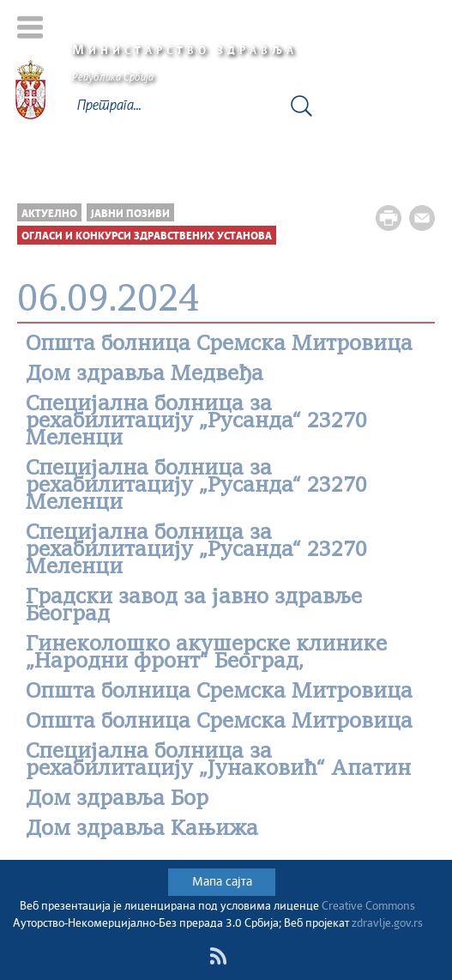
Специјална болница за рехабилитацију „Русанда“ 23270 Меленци (196, 422)
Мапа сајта (222, 882)
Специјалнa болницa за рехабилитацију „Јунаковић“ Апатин (218, 761)
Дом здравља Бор (117, 800)
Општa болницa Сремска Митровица (219, 345)
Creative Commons (368, 907)
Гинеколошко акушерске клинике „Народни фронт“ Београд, (206, 654)
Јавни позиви (130, 214)
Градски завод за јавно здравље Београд (194, 607)
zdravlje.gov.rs (387, 924)
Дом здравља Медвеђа (145, 375)
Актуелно (49, 214)
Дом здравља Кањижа (142, 830)
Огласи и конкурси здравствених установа (147, 236)
